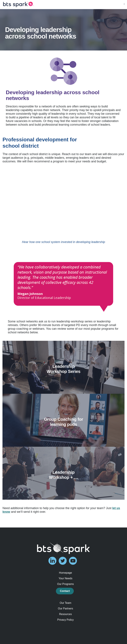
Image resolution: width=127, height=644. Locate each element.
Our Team (65, 603)
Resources (65, 614)
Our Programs (65, 584)
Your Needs (65, 578)
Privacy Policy (65, 620)
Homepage (65, 573)
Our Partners (65, 608)
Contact (65, 591)
